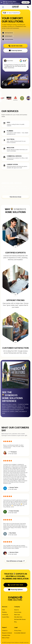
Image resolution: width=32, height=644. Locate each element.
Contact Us (5, 631)
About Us (17, 610)
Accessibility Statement (20, 633)
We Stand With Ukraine (20, 619)
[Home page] (15, 7)
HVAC (3, 610)
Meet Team (17, 615)
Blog (15, 622)
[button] (15, 46)
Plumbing (4, 612)
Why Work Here (18, 617)
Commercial (5, 615)
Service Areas (18, 612)
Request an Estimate (7, 633)
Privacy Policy (18, 631)
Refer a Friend (6, 638)
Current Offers (6, 617)
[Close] (1, 2)
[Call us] (28, 7)
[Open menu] (3, 7)
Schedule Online (6, 635)
